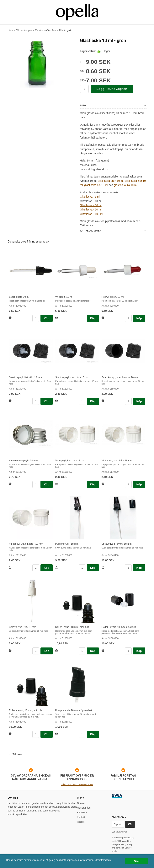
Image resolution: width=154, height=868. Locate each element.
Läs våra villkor (119, 832)
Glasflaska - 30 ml (91, 205)
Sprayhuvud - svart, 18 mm (117, 544)
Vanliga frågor (84, 808)
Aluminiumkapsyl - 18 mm (23, 460)
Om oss (81, 803)
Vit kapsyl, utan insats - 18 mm (26, 544)
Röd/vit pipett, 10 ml (113, 297)
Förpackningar (24, 30)
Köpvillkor (82, 813)
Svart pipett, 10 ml (19, 297)
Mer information (103, 860)
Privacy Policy (126, 844)
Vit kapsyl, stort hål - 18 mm (117, 460)
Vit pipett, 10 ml (64, 297)
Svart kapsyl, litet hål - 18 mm (26, 377)
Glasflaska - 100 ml (92, 214)
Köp (46, 318)
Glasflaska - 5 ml (90, 197)
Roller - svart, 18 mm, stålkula (26, 710)
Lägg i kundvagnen (112, 89)
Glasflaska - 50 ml (91, 210)
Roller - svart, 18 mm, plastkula (119, 627)
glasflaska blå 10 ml (96, 185)
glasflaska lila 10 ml (125, 185)
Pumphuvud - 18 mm (67, 544)
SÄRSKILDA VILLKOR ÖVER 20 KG (77, 785)
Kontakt (81, 817)
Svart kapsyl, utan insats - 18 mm (120, 377)
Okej (137, 861)
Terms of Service (124, 848)
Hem (10, 30)
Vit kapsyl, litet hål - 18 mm (70, 460)
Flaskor (39, 30)
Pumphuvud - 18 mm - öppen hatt (74, 710)
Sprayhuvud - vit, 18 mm (23, 627)
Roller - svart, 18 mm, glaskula (72, 627)
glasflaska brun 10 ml (111, 181)
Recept (81, 822)
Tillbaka (15, 754)
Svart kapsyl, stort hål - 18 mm (72, 377)
